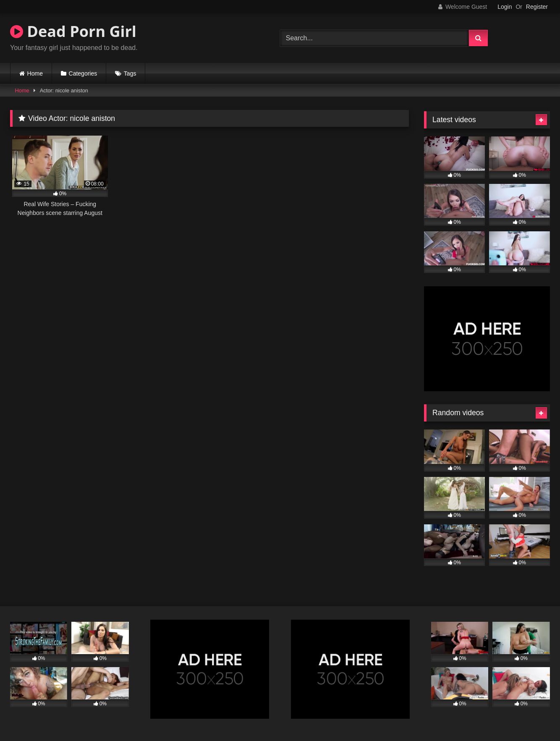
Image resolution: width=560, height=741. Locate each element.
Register (537, 7)
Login (505, 7)
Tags (130, 73)
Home (35, 73)
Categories (83, 73)
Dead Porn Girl (73, 31)
